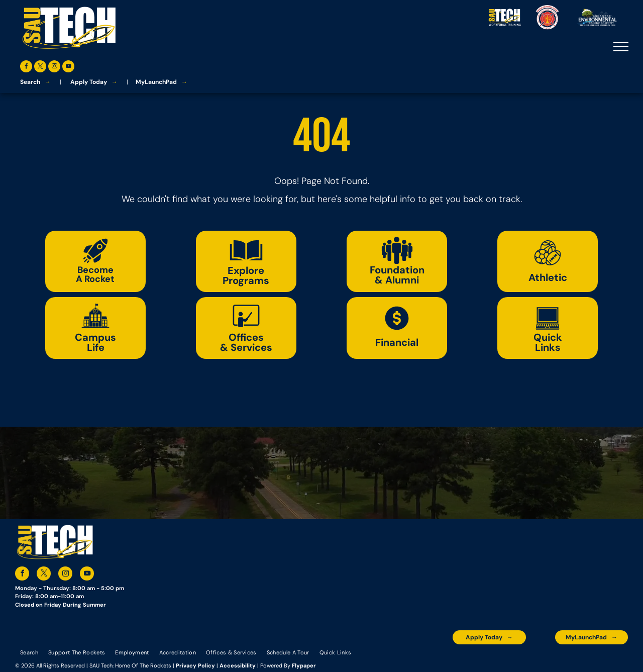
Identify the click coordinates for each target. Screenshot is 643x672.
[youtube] (68, 68)
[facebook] (26, 68)
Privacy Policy (195, 665)
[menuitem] (29, 652)
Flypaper (304, 665)
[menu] (621, 47)
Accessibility (238, 665)
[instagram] (54, 68)
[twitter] (40, 68)
